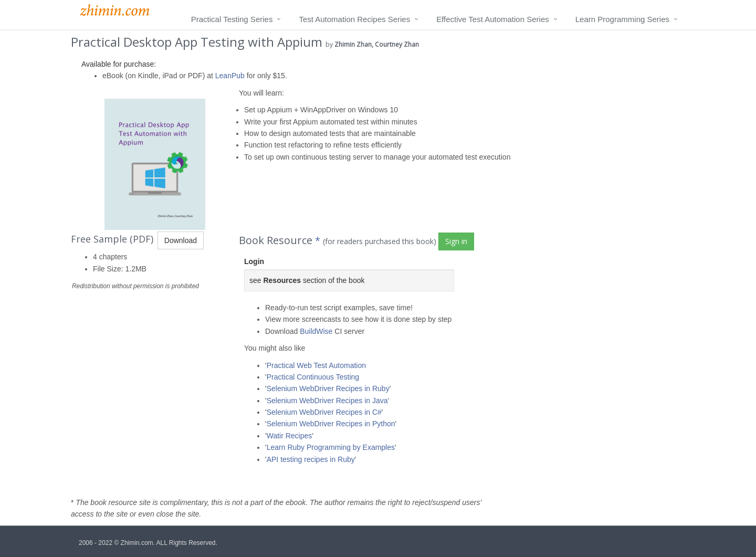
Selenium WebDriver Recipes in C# (324, 412)
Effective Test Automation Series (493, 19)
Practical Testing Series (232, 19)
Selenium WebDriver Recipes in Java (327, 401)
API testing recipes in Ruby (311, 459)
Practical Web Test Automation (316, 365)
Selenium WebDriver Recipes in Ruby (328, 388)
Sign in (456, 241)
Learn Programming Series (622, 19)
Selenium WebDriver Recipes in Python (331, 424)
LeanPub (230, 76)
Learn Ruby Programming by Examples (331, 447)
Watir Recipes (290, 436)
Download (181, 240)
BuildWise (316, 331)
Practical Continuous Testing (313, 377)
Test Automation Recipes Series (354, 19)
